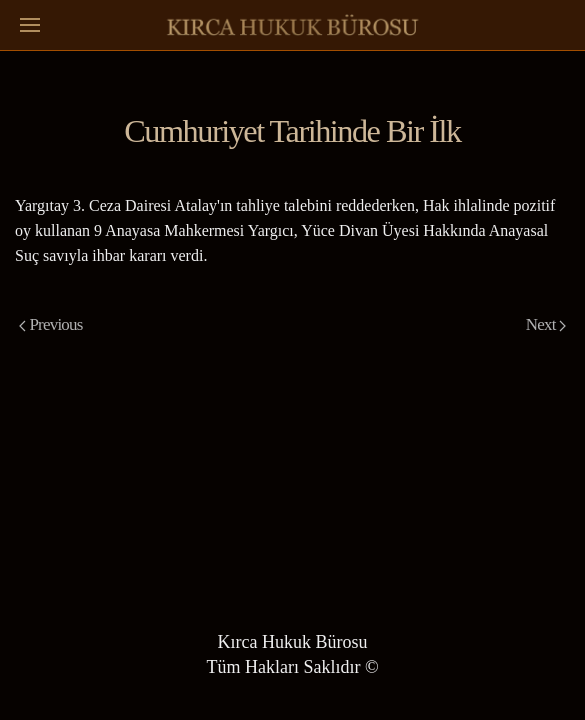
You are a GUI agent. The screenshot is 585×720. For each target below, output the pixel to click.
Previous (51, 324)
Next (546, 324)
